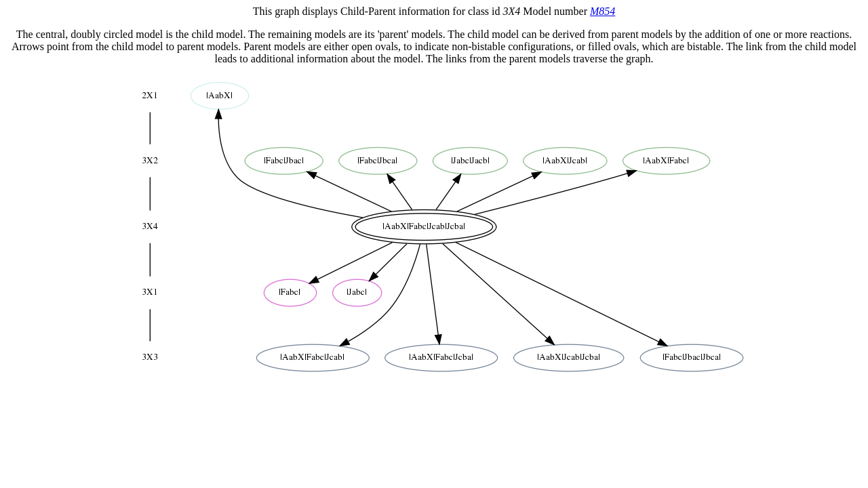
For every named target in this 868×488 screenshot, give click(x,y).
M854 (603, 11)
